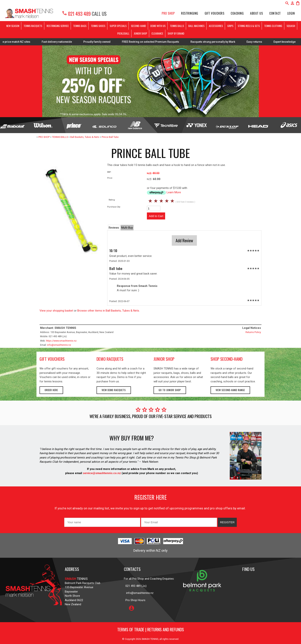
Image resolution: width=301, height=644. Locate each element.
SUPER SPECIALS (118, 26)
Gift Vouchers (215, 13)
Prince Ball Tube (110, 137)
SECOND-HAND (138, 26)
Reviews (114, 228)
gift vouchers (52, 359)
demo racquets (110, 359)
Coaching (237, 13)
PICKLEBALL (123, 33)
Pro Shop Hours (135, 600)
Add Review (184, 240)
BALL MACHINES (196, 26)
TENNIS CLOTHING (273, 26)
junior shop (164, 359)
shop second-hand (227, 359)
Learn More (174, 192)
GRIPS (230, 26)
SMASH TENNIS (150, 639)
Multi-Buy (127, 228)
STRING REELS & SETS (249, 26)
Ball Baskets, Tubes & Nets (85, 137)
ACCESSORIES (216, 26)
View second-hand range (230, 390)
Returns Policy (253, 332)
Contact (275, 13)
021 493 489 (76, 14)
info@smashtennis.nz (59, 345)
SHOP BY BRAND (176, 33)
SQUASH (291, 26)
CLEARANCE (157, 33)
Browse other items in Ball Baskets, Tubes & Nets (108, 311)
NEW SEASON (13, 26)
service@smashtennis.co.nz (101, 473)
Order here (51, 390)
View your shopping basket (56, 311)
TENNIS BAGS (80, 26)
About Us (256, 13)
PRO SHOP (168, 13)
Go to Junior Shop (170, 390)
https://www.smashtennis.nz (61, 341)
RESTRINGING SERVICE (58, 26)
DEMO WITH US (158, 26)
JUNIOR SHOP (140, 33)
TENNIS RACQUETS (33, 26)
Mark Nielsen (150, 462)
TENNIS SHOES (98, 26)
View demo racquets (114, 390)
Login (291, 13)
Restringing (190, 13)
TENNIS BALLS (177, 26)
